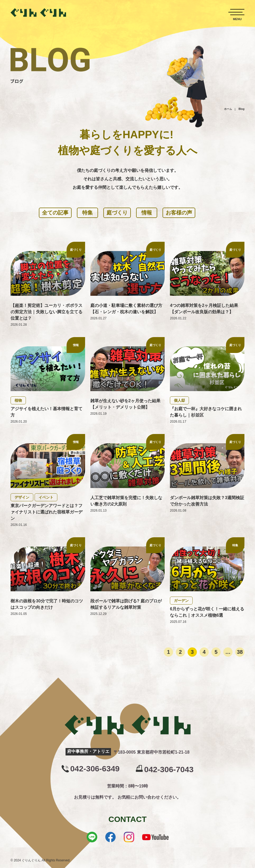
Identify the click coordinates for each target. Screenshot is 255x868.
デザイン (22, 497)
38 (240, 652)
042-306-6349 (95, 769)
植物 (18, 400)
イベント (46, 497)
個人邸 (179, 400)
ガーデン (181, 601)
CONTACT (127, 819)
